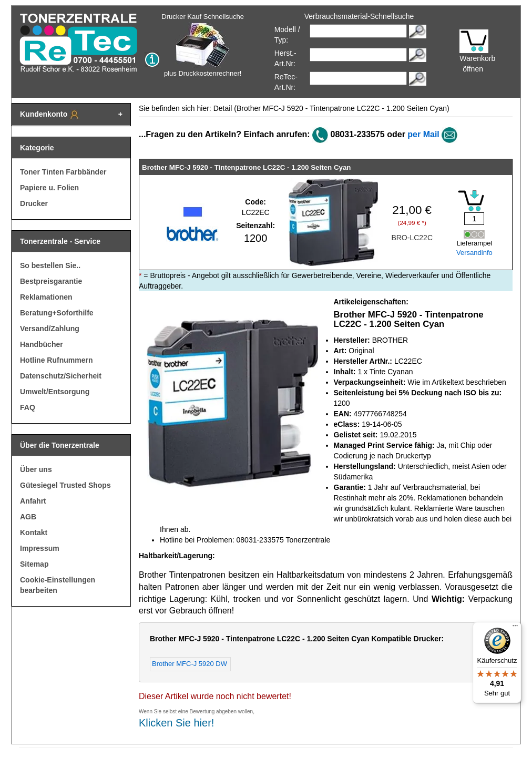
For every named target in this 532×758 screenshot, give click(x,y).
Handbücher (42, 344)
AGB (28, 517)
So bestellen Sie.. (50, 265)
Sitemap (34, 564)
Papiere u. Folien (49, 188)
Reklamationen (46, 297)
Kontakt (34, 532)
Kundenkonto (50, 115)
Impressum (40, 548)
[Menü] (515, 628)
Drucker (34, 203)
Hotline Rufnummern (56, 360)
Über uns (36, 469)
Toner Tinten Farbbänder (63, 172)
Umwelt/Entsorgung (55, 392)
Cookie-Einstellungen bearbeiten (58, 585)
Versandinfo (474, 253)
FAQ (28, 407)
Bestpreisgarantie (51, 281)
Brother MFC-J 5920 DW (190, 664)
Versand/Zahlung (50, 329)
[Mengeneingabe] (474, 219)
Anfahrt (33, 501)
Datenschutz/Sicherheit (61, 376)
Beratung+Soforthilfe (57, 313)
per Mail (423, 134)
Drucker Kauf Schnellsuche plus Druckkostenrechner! (203, 45)
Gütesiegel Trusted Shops (65, 485)
